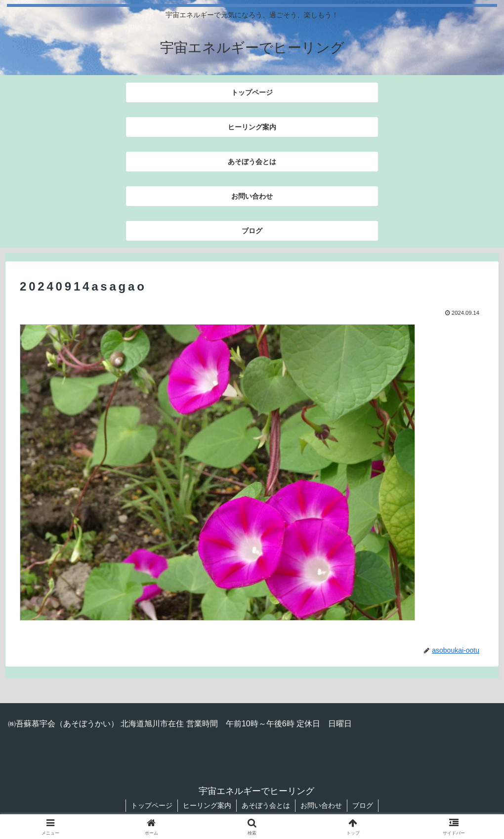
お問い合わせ (321, 805)
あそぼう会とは (266, 805)
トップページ (152, 805)
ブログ (363, 805)
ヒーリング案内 (207, 805)
